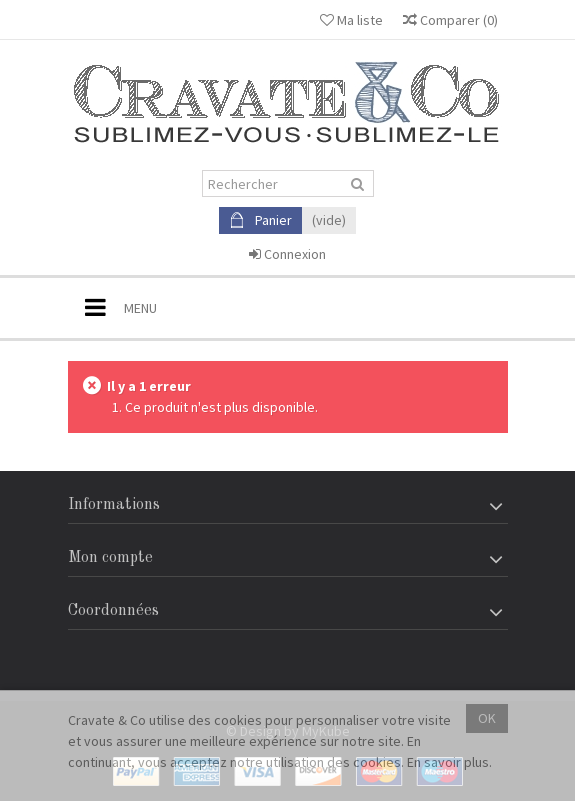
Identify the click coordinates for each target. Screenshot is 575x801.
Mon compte (110, 558)
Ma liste (351, 20)
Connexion (287, 254)
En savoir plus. (449, 762)
